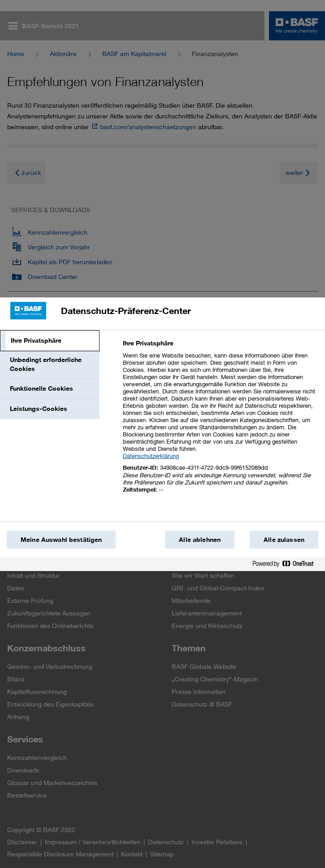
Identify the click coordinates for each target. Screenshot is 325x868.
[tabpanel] (220, 421)
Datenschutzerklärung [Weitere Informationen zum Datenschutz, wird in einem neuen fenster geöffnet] (151, 456)
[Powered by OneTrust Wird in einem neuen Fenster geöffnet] (286, 565)
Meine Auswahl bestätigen (61, 540)
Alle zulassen (284, 540)
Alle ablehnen (200, 540)
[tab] (50, 341)
